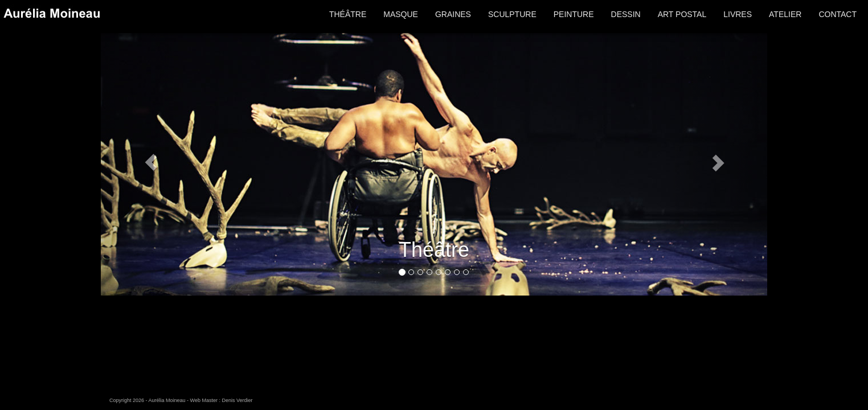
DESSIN (626, 14)
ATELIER (785, 14)
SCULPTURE (512, 14)
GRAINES (453, 14)
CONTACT (838, 14)
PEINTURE (574, 14)
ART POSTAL (682, 14)
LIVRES (738, 14)
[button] (151, 162)
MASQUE (401, 14)
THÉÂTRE (348, 14)
